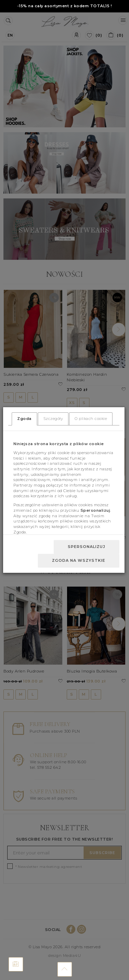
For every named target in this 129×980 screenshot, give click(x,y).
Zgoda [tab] (24, 419)
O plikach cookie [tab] (91, 419)
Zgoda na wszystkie (79, 560)
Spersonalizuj (87, 547)
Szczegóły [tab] (53, 419)
